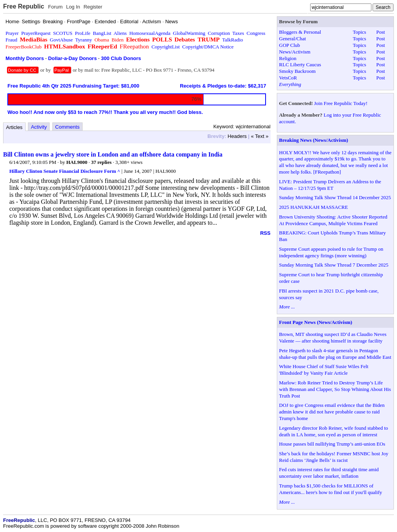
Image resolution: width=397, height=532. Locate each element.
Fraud (11, 40)
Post (380, 32)
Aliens (120, 33)
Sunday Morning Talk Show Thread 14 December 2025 (335, 197)
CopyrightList (166, 47)
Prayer (12, 33)
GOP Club (290, 45)
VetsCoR (288, 78)
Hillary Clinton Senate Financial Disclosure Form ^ (65, 171)
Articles (15, 127)
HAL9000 (77, 162)
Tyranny (84, 40)
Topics (359, 32)
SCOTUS (63, 33)
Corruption (219, 33)
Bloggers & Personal (300, 32)
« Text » (260, 136)
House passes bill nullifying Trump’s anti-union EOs (332, 444)
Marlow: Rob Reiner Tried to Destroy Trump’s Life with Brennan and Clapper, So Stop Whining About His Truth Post (335, 389)
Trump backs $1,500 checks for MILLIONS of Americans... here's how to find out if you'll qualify (331, 489)
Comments (67, 127)
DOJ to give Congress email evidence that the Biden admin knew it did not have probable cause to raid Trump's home (332, 412)
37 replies (101, 162)
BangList (102, 33)
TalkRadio (233, 40)
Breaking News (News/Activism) (314, 140)
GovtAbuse (61, 40)
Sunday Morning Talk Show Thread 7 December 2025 (334, 265)
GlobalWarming (189, 33)
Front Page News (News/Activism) (316, 322)
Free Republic (24, 6)
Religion (288, 58)
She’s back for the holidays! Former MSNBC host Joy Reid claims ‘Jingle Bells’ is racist (334, 457)
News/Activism (295, 52)
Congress (256, 33)
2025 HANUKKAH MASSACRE (314, 207)
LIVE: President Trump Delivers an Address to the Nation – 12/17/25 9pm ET (330, 185)
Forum (55, 7)
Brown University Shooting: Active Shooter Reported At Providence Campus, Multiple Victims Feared (333, 220)
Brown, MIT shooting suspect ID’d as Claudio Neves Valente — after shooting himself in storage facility (333, 337)
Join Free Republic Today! (341, 103)
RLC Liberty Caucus (300, 65)
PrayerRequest (36, 33)
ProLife (83, 33)
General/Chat (293, 39)
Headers (237, 136)
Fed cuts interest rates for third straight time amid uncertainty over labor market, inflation (329, 473)
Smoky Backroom (297, 71)
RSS (265, 233)
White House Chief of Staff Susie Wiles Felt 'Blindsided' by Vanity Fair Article (324, 370)
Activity (39, 127)
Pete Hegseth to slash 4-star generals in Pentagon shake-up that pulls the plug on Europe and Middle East (335, 354)
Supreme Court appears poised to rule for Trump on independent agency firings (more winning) (331, 252)
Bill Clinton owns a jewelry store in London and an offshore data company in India (113, 154)
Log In (73, 7)
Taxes (238, 33)
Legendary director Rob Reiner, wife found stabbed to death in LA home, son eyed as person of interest (334, 431)
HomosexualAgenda (150, 33)
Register (93, 7)
